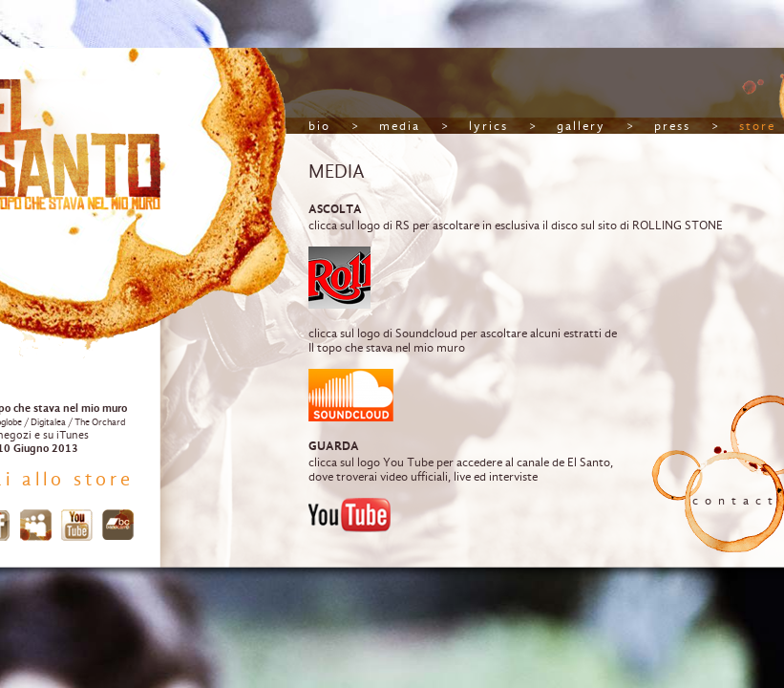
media (400, 126)
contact (736, 500)
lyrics (488, 126)
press (672, 126)
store (757, 126)
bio (319, 126)
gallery (581, 126)
